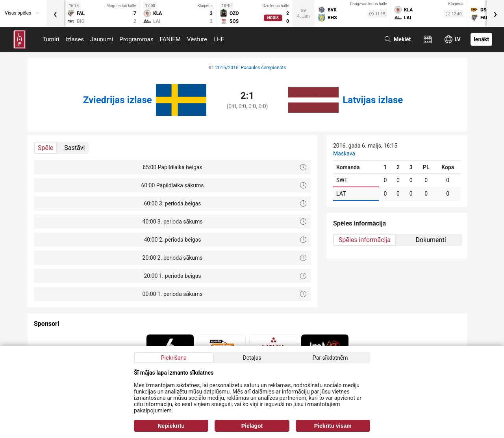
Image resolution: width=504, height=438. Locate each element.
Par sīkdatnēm (330, 358)
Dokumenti (431, 240)
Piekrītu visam (333, 426)
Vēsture (197, 39)
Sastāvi (74, 148)
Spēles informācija (365, 240)
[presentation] (55, 13)
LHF (219, 39)
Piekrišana (174, 358)
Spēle (45, 148)
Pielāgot (252, 426)
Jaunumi (102, 39)
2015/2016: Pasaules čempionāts (251, 68)
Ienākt (481, 39)
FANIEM (170, 39)
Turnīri (51, 39)
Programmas (136, 39)
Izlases (75, 39)
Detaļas (252, 358)
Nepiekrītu (171, 426)
